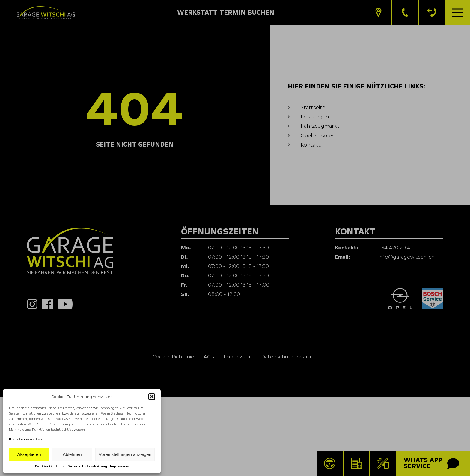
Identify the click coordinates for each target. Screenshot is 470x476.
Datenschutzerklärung (87, 466)
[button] (152, 397)
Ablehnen (72, 454)
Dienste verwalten (25, 439)
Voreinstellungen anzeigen (125, 454)
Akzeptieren (29, 454)
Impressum (120, 466)
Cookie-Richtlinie (50, 466)
